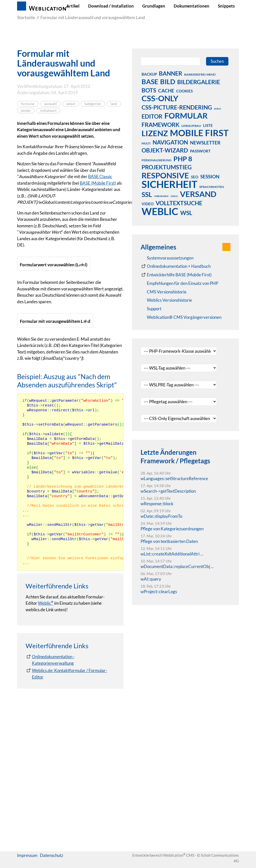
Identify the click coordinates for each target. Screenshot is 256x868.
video (148, 204)
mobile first (199, 133)
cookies (184, 91)
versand (198, 194)
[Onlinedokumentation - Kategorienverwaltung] (70, 796)
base (150, 81)
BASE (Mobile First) (98, 183)
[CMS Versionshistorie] (164, 292)
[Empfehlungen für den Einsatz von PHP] (179, 283)
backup (149, 74)
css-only (160, 98)
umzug (174, 196)
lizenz (155, 133)
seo (195, 177)
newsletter (205, 143)
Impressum (27, 859)
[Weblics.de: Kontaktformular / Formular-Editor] (70, 810)
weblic (160, 211)
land (114, 104)
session (210, 176)
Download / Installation (111, 6)
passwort (200, 151)
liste (208, 125)
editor (152, 116)
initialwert (48, 111)
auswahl (51, 104)
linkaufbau (191, 126)
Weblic (46, 739)
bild (168, 81)
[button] (226, 247)
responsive (165, 175)
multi (146, 143)
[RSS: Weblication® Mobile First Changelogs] (166, 300)
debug (218, 109)
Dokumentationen (191, 6)
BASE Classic (100, 176)
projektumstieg (167, 167)
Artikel (73, 6)
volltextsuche (179, 203)
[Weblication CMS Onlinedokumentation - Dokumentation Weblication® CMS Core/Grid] (176, 266)
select (71, 104)
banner (171, 73)
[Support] (151, 309)
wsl (186, 213)
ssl (147, 194)
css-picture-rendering (177, 107)
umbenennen (161, 196)
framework (161, 125)
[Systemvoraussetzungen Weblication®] (167, 258)
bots (149, 90)
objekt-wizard (165, 150)
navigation (170, 142)
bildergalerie (199, 82)
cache (166, 91)
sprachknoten (212, 187)
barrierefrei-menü (200, 74)
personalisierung (156, 160)
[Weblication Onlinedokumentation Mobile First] (176, 275)
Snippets (226, 6)
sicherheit (169, 184)
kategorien (93, 104)
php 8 (183, 159)
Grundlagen (154, 6)
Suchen (217, 61)
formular (28, 104)
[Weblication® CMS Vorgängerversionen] (181, 317)
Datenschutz (52, 859)
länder (26, 111)
